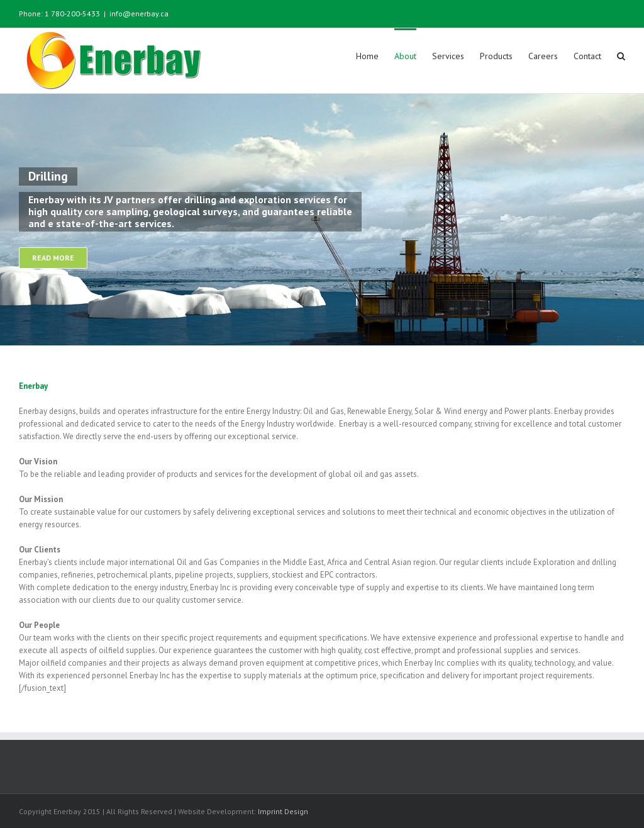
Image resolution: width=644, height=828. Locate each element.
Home (367, 56)
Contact (587, 56)
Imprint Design (283, 811)
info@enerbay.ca (139, 14)
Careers (543, 56)
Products (496, 56)
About (405, 56)
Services (448, 56)
